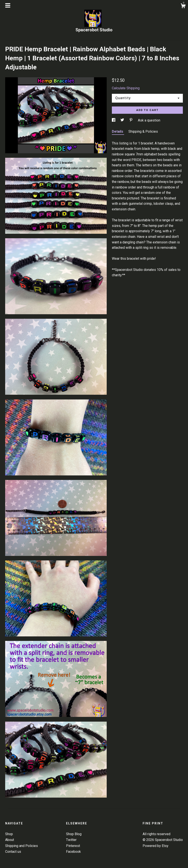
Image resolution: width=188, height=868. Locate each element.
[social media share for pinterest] (131, 120)
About (10, 840)
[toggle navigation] (8, 5)
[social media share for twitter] (123, 120)
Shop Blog (74, 834)
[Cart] (183, 6)
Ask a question (149, 120)
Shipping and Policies (22, 846)
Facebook (73, 852)
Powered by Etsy (156, 846)
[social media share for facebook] (114, 120)
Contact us (13, 852)
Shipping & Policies (143, 131)
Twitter (71, 840)
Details (118, 131)
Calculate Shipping (126, 88)
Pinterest (73, 846)
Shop (9, 834)
